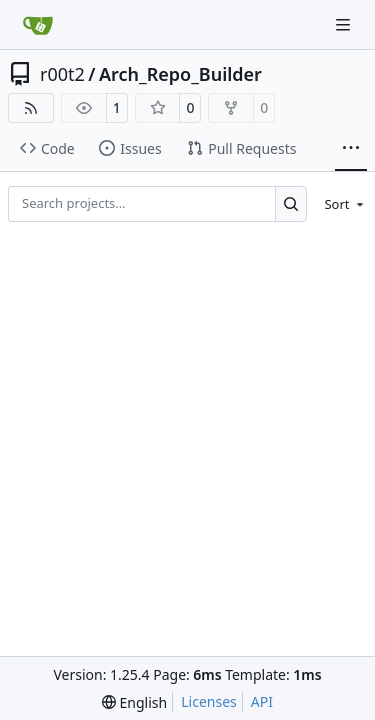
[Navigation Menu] (345, 24)
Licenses (209, 701)
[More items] (351, 149)
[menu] (340, 204)
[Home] (38, 25)
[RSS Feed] (31, 108)
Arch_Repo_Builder (180, 74)
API (262, 701)
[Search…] (291, 203)
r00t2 (62, 74)
